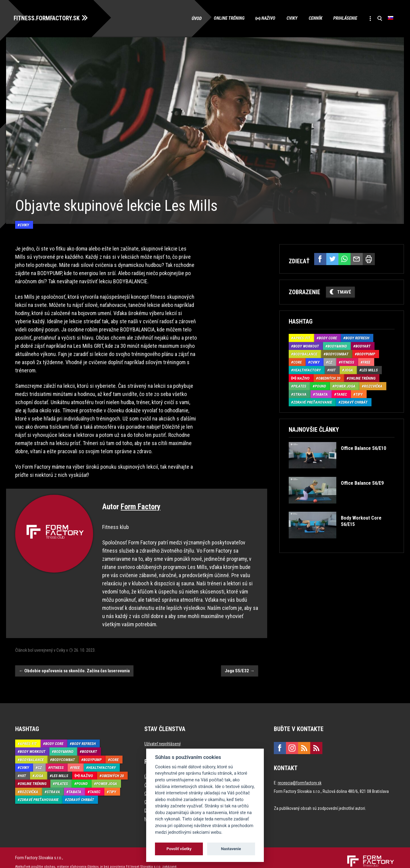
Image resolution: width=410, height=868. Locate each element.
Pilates (300, 385)
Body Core (328, 337)
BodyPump (366, 353)
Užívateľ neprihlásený (163, 735)
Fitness (348, 361)
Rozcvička (373, 385)
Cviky (287, 18)
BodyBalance (305, 353)
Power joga (345, 385)
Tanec (342, 393)
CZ (330, 361)
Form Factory (141, 498)
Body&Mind (337, 345)
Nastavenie (231, 849)
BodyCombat (337, 353)
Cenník (312, 18)
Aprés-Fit (302, 337)
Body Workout (306, 345)
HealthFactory (307, 369)
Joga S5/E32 (240, 662)
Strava (300, 393)
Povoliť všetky (179, 849)
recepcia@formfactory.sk (300, 774)
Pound (320, 385)
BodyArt (363, 345)
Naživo (262, 18)
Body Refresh (357, 337)
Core (297, 361)
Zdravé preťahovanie (313, 401)
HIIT (333, 369)
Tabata (321, 393)
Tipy (359, 393)
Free (366, 361)
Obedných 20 (329, 377)
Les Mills (370, 369)
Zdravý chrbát (354, 401)
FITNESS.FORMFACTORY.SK (49, 18)
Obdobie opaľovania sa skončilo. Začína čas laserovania (74, 662)
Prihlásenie (343, 18)
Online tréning (222, 18)
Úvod (189, 18)
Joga (349, 369)
